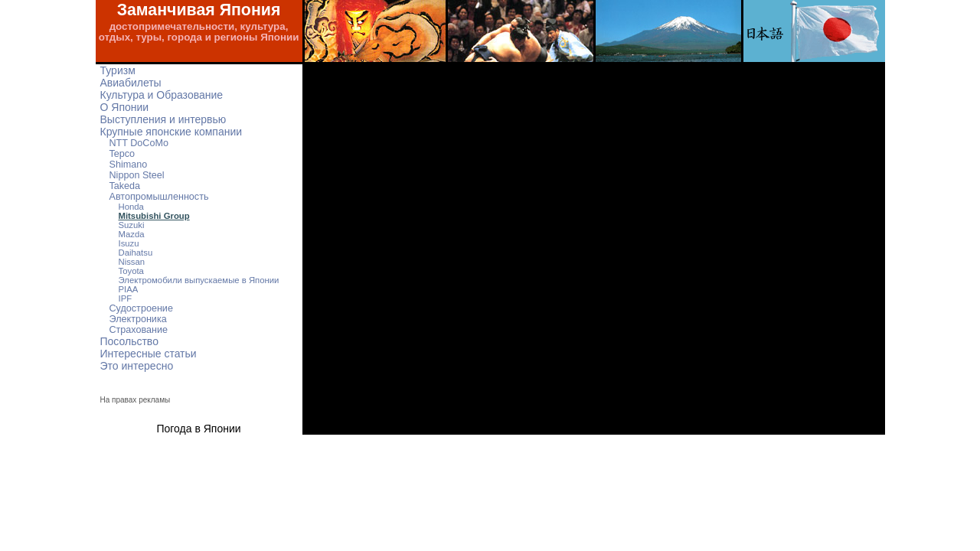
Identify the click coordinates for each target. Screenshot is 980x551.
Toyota (131, 271)
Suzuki (132, 225)
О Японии (125, 107)
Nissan (132, 262)
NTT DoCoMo (139, 143)
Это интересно (137, 366)
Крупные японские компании (171, 132)
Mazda (132, 234)
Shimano (129, 165)
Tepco (122, 154)
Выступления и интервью (163, 119)
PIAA (129, 289)
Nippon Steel (137, 175)
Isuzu (129, 243)
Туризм (118, 70)
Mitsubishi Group (154, 216)
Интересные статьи (149, 354)
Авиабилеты (131, 83)
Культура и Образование (162, 95)
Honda (131, 207)
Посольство (129, 341)
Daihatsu (136, 253)
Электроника (138, 319)
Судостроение (141, 308)
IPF (126, 298)
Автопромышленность (159, 197)
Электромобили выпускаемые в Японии (199, 280)
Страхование (139, 330)
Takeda (125, 186)
